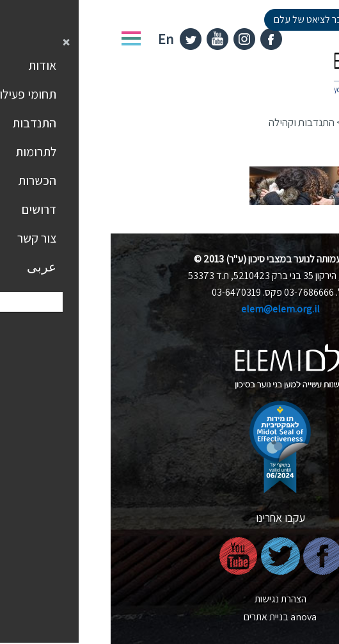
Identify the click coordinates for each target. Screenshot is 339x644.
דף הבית (314, 122)
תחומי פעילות (260, 122)
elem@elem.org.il (170, 309)
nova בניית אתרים (169, 617)
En (55, 39)
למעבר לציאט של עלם (206, 20)
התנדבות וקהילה (191, 122)
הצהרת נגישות (170, 599)
